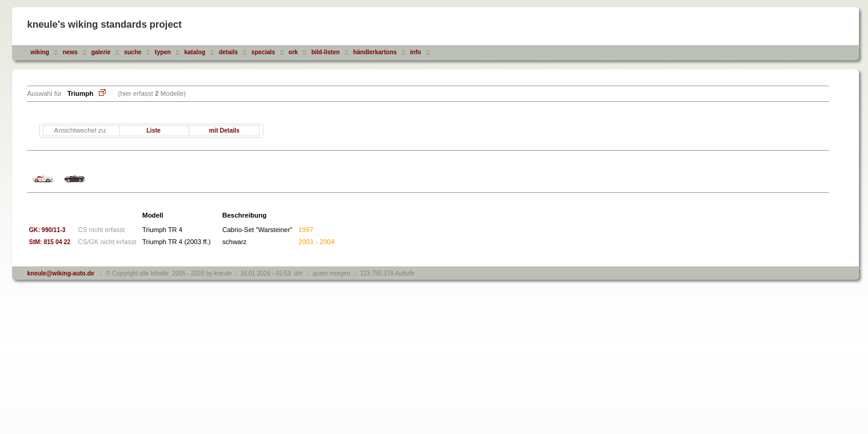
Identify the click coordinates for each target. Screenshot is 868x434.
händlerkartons (375, 52)
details (228, 52)
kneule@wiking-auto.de (61, 273)
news (70, 52)
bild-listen (325, 52)
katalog (195, 52)
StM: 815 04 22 (52, 242)
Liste (153, 131)
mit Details (225, 131)
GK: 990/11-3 (47, 230)
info (415, 52)
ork (294, 52)
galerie (101, 52)
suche (133, 52)
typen (163, 52)
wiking (40, 52)
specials (263, 52)
